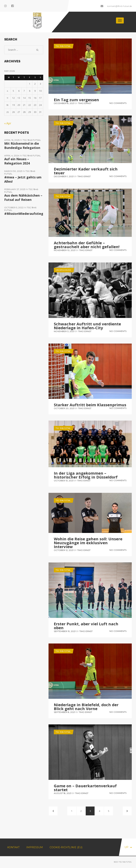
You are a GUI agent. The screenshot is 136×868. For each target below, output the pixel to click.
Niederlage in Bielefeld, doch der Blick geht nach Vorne (86, 707)
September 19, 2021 (65, 631)
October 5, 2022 (14, 207)
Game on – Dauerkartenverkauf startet (85, 788)
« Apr (8, 123)
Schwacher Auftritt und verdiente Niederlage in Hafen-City (87, 326)
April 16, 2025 (12, 140)
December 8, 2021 (64, 103)
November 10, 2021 (65, 250)
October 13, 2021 (64, 481)
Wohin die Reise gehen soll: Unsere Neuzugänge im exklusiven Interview (88, 543)
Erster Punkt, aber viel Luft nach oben (86, 626)
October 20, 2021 (64, 408)
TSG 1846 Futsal (63, 46)
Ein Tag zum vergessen (76, 100)
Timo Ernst (85, 103)
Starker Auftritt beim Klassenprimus (90, 405)
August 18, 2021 (63, 793)
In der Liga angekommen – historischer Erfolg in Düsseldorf (86, 475)
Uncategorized (63, 270)
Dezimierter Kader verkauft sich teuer (86, 171)
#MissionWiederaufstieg (24, 214)
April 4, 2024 (12, 156)
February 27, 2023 (15, 189)
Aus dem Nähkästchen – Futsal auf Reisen (23, 197)
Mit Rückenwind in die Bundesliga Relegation (22, 146)
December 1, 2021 (64, 176)
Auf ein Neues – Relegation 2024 (17, 161)
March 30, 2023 (14, 171)
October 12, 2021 (64, 550)
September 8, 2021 (64, 712)
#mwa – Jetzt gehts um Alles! (23, 179)
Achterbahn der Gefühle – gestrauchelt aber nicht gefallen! (87, 245)
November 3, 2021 (64, 331)
